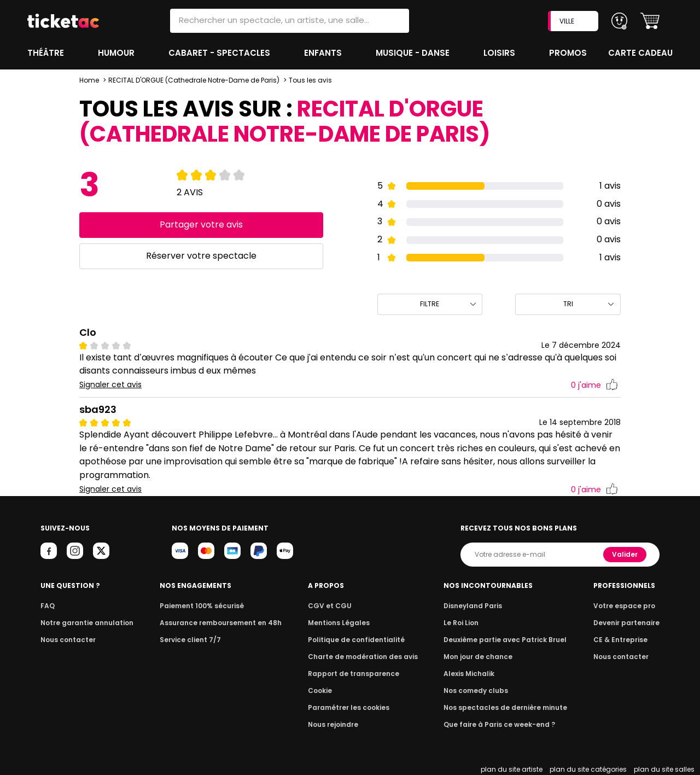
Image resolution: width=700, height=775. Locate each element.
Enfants (323, 53)
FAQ (47, 606)
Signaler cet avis (111, 385)
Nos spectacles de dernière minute (505, 707)
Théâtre (46, 53)
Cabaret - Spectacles (221, 53)
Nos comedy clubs (478, 690)
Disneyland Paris (475, 606)
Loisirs (501, 53)
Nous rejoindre (335, 724)
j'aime (594, 385)
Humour (118, 53)
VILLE (574, 21)
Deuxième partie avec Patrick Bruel (506, 640)
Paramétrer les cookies (349, 707)
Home (89, 80)
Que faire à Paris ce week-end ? (500, 724)
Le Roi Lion (464, 623)
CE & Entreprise (622, 640)
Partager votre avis (201, 225)
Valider (626, 554)
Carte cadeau (641, 53)
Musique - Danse (414, 53)
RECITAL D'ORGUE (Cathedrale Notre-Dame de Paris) (193, 80)
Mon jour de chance (480, 657)
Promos (569, 53)
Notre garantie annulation (84, 623)
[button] (650, 21)
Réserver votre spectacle (201, 256)
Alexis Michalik (472, 674)
